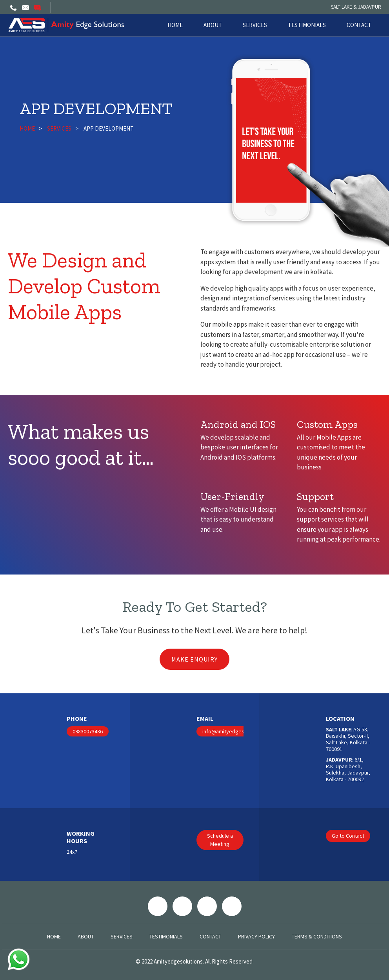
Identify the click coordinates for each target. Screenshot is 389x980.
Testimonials (307, 25)
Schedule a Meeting (220, 840)
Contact (359, 25)
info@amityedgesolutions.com (238, 731)
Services (255, 25)
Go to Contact (348, 836)
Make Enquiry (194, 659)
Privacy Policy (256, 936)
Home (175, 25)
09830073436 (88, 731)
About (213, 25)
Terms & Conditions (317, 936)
